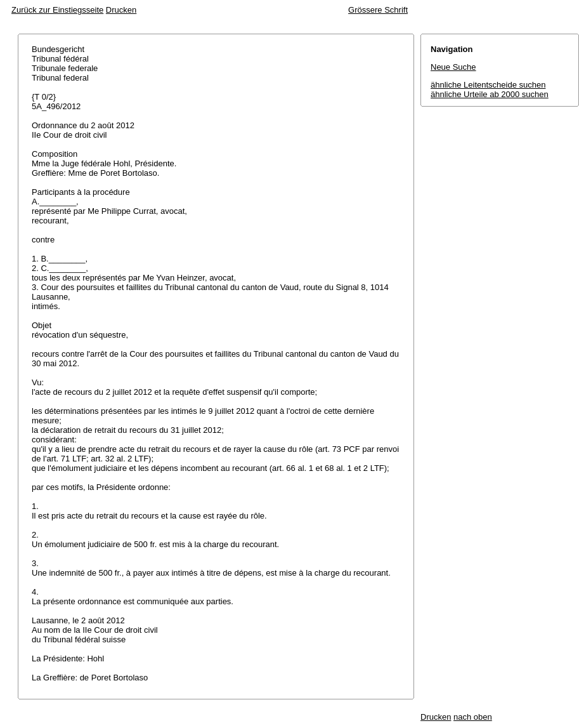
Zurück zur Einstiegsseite (57, 10)
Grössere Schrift (378, 10)
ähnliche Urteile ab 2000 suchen (490, 94)
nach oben (473, 717)
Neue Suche (453, 67)
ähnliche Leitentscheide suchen (488, 85)
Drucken (121, 10)
